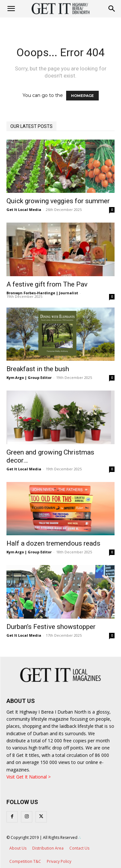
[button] (112, 9)
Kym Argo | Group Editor (29, 377)
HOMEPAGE (82, 96)
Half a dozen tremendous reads (53, 543)
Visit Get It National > (29, 777)
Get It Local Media (24, 209)
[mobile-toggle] (11, 9)
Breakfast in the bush (38, 369)
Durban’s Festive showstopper (51, 627)
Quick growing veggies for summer (58, 201)
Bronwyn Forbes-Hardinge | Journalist (42, 293)
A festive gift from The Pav (47, 284)
